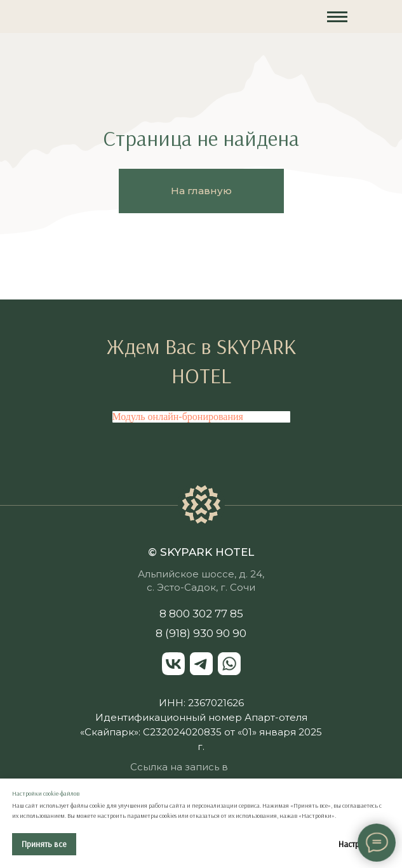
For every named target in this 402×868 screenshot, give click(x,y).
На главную (201, 191)
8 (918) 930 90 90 (201, 633)
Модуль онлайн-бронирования (178, 417)
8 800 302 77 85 (201, 614)
